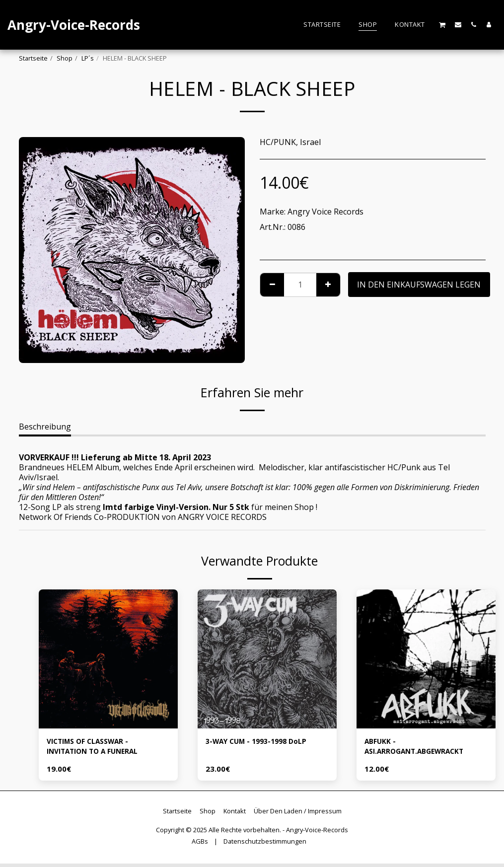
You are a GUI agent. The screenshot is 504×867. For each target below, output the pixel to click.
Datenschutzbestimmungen (265, 845)
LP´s (88, 58)
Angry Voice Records (325, 212)
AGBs (200, 845)
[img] (108, 659)
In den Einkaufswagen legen (419, 285)
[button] (442, 25)
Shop (65, 58)
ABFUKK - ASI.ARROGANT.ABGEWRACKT (422, 748)
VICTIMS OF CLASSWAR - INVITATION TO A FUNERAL (100, 748)
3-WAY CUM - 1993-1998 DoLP (262, 742)
